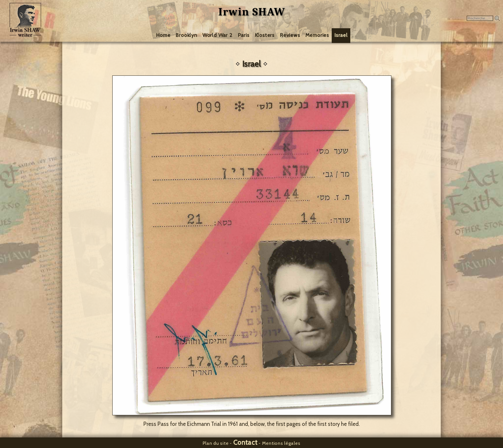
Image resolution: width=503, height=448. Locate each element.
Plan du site (216, 443)
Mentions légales (281, 443)
